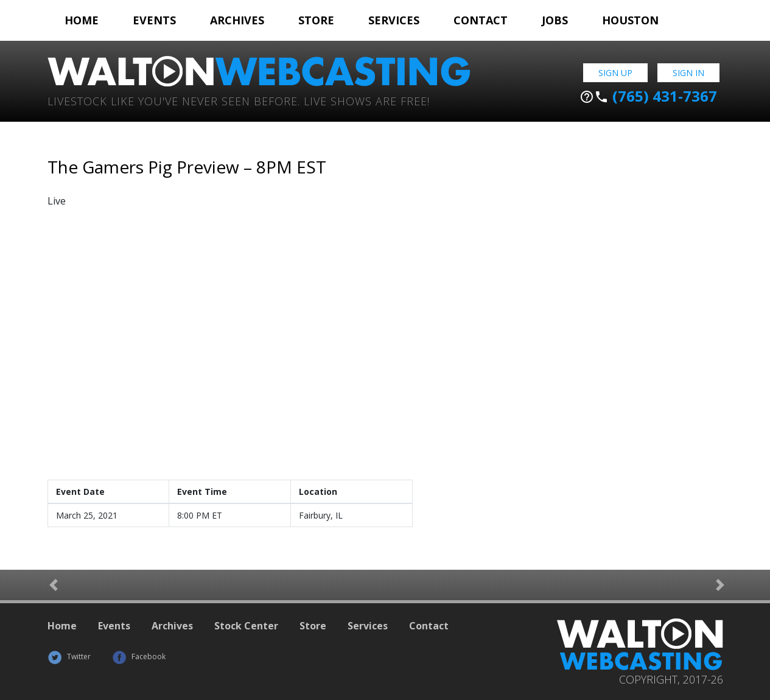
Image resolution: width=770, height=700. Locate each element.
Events (154, 20)
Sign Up (615, 73)
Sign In (688, 73)
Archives (237, 20)
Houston (630, 20)
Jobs (555, 20)
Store (316, 20)
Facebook (139, 656)
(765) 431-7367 (648, 96)
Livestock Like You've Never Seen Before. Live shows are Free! (239, 100)
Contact (481, 20)
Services (394, 20)
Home (82, 20)
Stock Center (246, 626)
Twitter (69, 656)
